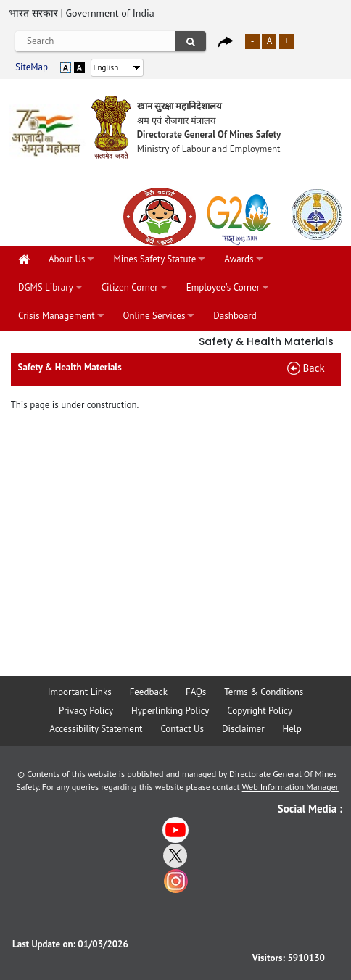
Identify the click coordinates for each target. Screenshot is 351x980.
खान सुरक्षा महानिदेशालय (180, 106)
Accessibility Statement (96, 729)
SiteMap (32, 67)
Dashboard (235, 316)
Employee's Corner (223, 287)
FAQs (196, 692)
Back (314, 368)
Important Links (80, 692)
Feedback (149, 692)
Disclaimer (243, 729)
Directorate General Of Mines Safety (209, 134)
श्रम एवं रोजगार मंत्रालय (177, 121)
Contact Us (182, 729)
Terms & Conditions (264, 692)
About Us (67, 259)
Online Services (154, 316)
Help (292, 729)
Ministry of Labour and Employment (209, 149)
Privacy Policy (86, 711)
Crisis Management (57, 316)
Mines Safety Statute (154, 259)
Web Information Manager (290, 787)
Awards (239, 259)
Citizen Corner (130, 287)
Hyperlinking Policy (170, 711)
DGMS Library (46, 287)
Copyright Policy (260, 711)
